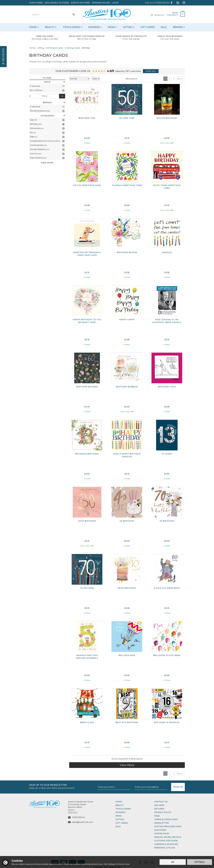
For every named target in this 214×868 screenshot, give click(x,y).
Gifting (120, 819)
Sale (118, 826)
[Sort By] (79, 79)
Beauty (120, 805)
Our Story (160, 830)
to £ (45, 96)
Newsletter (162, 823)
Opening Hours (101, 3)
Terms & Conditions (166, 819)
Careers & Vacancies (166, 844)
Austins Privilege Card (168, 826)
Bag (182, 13)
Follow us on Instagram (184, 3)
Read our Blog (178, 3)
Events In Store (80, 3)
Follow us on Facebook (172, 3)
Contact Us (161, 802)
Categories (53, 116)
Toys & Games (123, 809)
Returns (159, 809)
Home (119, 802)
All (63, 86)
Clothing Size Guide (166, 841)
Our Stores (36, 3)
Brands (54, 103)
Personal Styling (165, 848)
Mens (119, 816)
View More (127, 765)
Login (115, 3)
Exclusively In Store (57, 3)
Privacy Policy (163, 812)
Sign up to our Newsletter (62, 786)
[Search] (50, 15)
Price (55, 82)
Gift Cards (122, 823)
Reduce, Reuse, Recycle (168, 837)
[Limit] (96, 79)
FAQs (157, 816)
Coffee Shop (162, 834)
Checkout (172, 15)
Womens (120, 812)
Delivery (159, 805)
